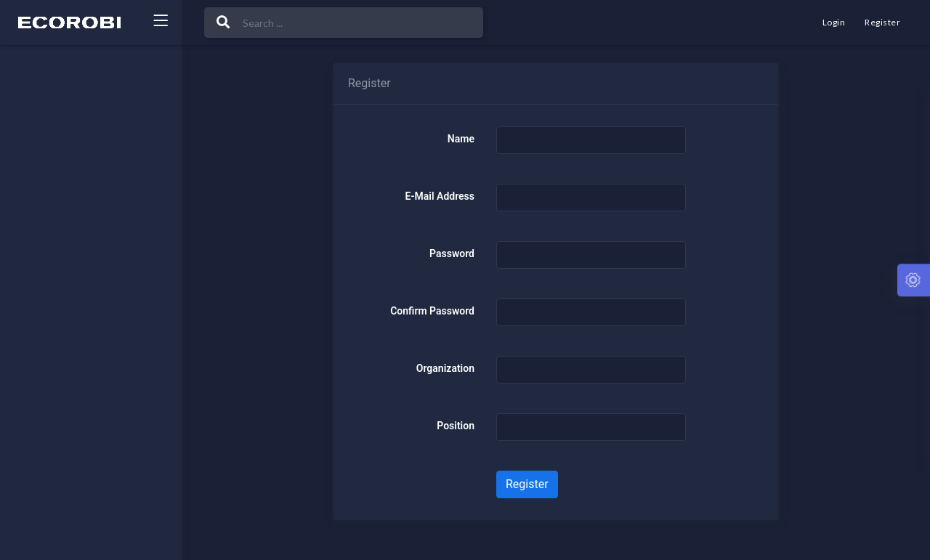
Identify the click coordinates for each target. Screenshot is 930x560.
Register (882, 22)
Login (834, 22)
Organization (445, 368)
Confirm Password (432, 311)
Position (456, 426)
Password (452, 253)
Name (461, 139)
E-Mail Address (440, 196)
